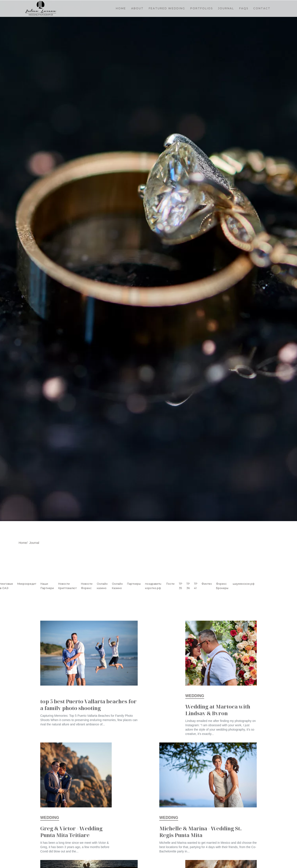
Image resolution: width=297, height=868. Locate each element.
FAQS (244, 8)
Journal (34, 543)
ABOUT (137, 8)
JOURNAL (226, 8)
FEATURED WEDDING (167, 8)
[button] (202, 8)
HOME (121, 8)
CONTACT (262, 8)
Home (23, 543)
